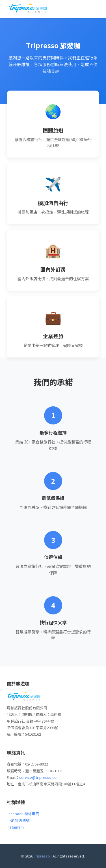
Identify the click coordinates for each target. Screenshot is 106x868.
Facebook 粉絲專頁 (23, 814)
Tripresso (42, 856)
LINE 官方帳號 (18, 820)
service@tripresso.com (39, 777)
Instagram (15, 827)
